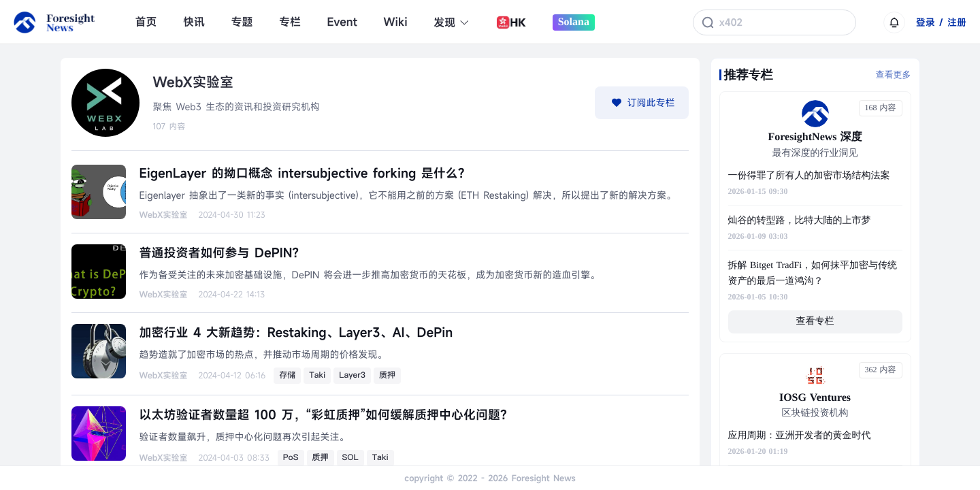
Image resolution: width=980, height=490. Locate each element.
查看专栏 (815, 322)
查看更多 (894, 75)
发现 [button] (452, 22)
